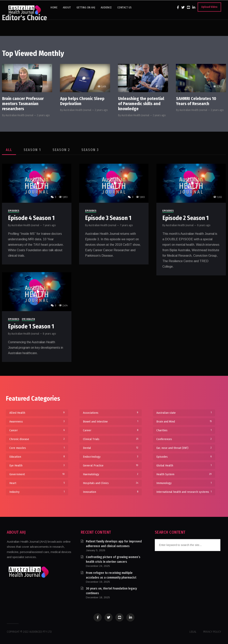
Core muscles (37, 448)
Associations (111, 413)
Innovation (111, 492)
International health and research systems (184, 492)
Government (37, 474)
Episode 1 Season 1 (31, 327)
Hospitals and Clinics (111, 483)
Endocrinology (111, 457)
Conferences (184, 439)
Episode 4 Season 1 (31, 218)
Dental (111, 448)
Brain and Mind (184, 422)
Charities (184, 430)
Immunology (184, 483)
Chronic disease (37, 439)
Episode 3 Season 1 (108, 218)
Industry (37, 492)
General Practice (111, 465)
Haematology (111, 474)
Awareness (37, 422)
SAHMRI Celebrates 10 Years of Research (196, 101)
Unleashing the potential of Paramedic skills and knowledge (141, 104)
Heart (37, 483)
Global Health (184, 465)
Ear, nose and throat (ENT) (184, 448)
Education (37, 457)
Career (111, 430)
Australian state (184, 413)
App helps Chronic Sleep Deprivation (82, 101)
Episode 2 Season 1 (186, 218)
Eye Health (28, 319)
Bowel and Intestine (111, 422)
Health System (184, 474)
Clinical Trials (111, 439)
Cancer (37, 430)
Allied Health (37, 413)
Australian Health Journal (19, 115)
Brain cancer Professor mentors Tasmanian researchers (23, 104)
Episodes (14, 211)
